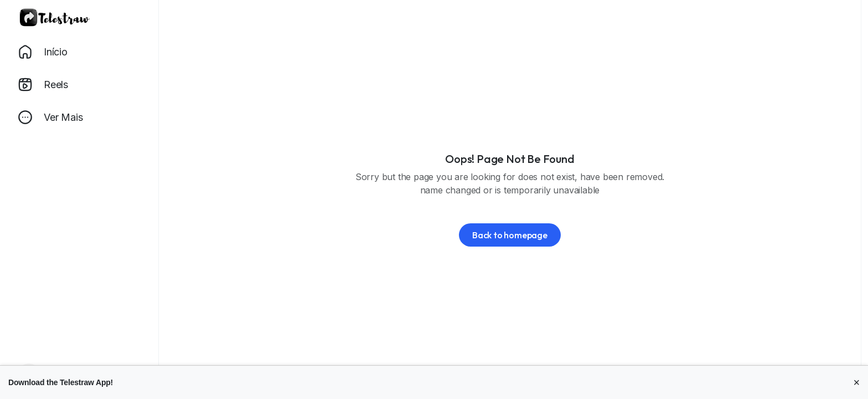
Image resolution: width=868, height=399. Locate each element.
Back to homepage (510, 235)
